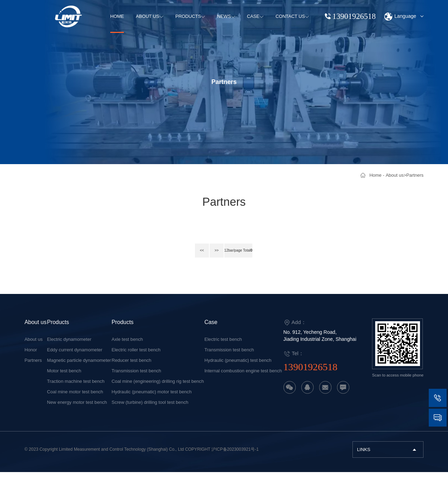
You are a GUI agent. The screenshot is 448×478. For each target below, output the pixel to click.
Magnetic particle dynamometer (79, 366)
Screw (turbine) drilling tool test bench (150, 408)
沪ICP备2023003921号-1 (235, 455)
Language (404, 17)
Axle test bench (127, 345)
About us (395, 175)
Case (211, 328)
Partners (415, 175)
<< (195, 257)
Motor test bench (64, 377)
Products (58, 328)
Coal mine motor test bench (75, 398)
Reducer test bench (132, 366)
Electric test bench (223, 345)
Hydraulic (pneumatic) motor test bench (152, 398)
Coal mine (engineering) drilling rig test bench (158, 387)
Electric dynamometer (69, 345)
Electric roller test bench (136, 356)
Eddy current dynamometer (75, 356)
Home (375, 175)
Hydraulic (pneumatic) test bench (238, 366)
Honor (31, 356)
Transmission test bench (136, 377)
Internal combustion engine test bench (243, 377)
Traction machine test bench (76, 387)
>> (210, 257)
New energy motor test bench (77, 408)
